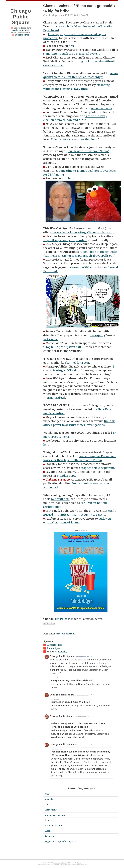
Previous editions (65, 634)
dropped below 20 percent (97, 468)
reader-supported (21, 30)
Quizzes (49, 831)
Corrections (51, 810)
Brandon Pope (66, 476)
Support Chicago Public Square (60, 841)
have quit (97, 335)
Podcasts (49, 820)
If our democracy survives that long (74, 139)
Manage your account (55, 815)
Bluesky (63, 652)
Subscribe (49, 836)
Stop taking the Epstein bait (63, 347)
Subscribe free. (55, 645)
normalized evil (55, 398)
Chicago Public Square (21, 17)
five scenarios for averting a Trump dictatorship (83, 232)
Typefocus (49, 865)
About (47, 794)
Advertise (49, 799)
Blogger (79, 863)
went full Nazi (60, 499)
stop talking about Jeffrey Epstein (65, 240)
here (72, 46)
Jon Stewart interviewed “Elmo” (88, 151)
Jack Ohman (51, 339)
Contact (48, 804)
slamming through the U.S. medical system (71, 54)
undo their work (102, 108)
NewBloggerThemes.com (80, 865)
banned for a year (78, 363)
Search (54, 648)
